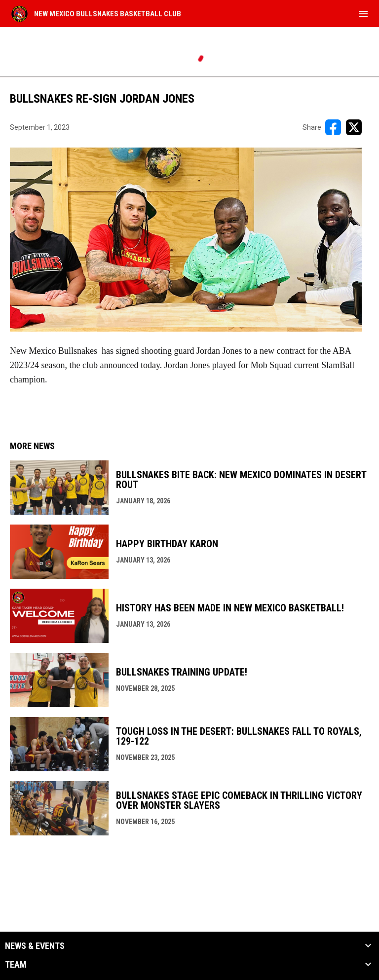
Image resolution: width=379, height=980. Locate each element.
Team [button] (16, 965)
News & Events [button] (35, 946)
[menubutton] (363, 14)
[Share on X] (354, 127)
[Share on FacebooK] (333, 127)
